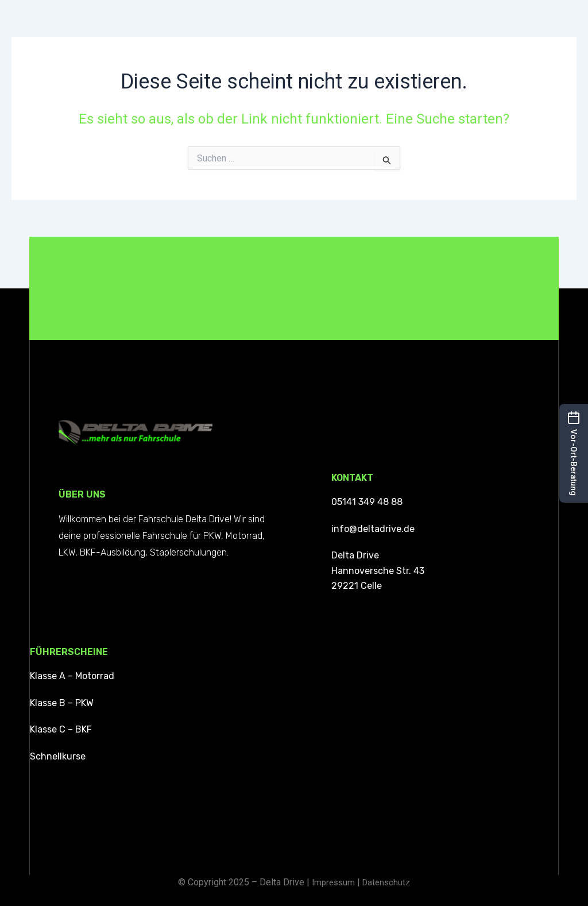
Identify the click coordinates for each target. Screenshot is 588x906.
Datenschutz (388, 882)
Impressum (332, 882)
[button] (574, 453)
